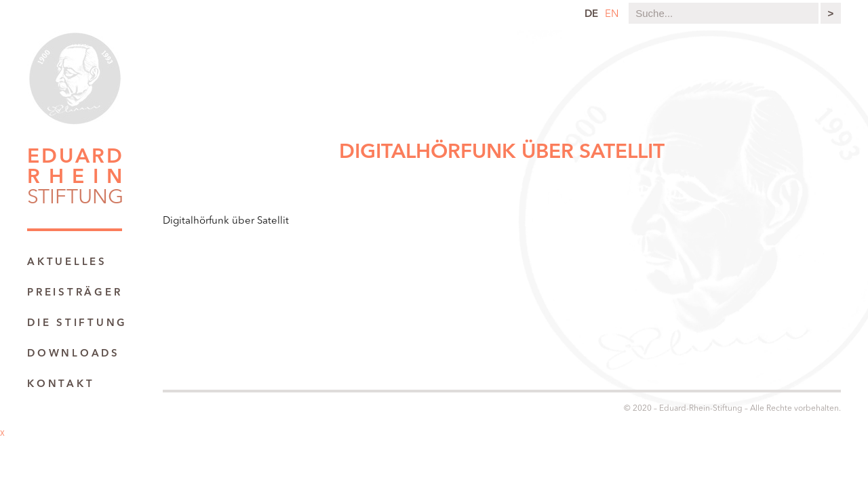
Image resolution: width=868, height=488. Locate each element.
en (612, 15)
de (591, 15)
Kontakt (61, 385)
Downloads (74, 354)
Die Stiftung (77, 324)
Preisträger (75, 293)
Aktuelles (67, 263)
